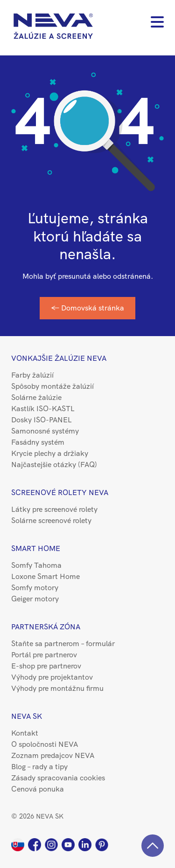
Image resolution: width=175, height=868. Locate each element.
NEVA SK (27, 716)
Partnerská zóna (46, 627)
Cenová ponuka (38, 789)
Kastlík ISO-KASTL (43, 409)
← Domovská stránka (87, 308)
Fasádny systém (38, 442)
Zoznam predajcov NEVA (53, 755)
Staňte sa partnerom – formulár (63, 644)
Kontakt (25, 733)
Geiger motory (35, 599)
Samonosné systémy (45, 431)
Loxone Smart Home (45, 576)
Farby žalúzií (32, 375)
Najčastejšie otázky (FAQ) (54, 465)
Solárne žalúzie (36, 397)
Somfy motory (35, 588)
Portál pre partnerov (44, 655)
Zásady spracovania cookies (58, 778)
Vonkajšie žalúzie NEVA (59, 358)
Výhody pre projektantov (52, 677)
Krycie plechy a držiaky (50, 453)
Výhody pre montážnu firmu (57, 688)
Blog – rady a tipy (39, 767)
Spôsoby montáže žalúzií (52, 386)
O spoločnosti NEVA (45, 744)
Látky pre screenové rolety (54, 509)
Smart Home (36, 548)
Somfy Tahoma (36, 565)
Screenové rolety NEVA (60, 493)
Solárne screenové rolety (51, 520)
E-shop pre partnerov (46, 666)
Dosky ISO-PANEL (42, 420)
